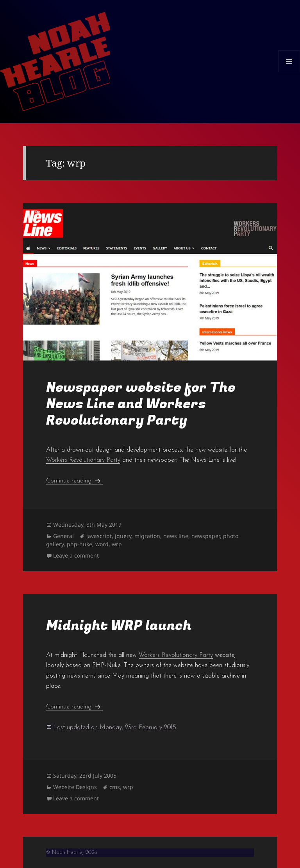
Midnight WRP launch (119, 626)
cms (115, 787)
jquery (123, 536)
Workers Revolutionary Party (83, 460)
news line (176, 536)
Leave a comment (76, 555)
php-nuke (79, 544)
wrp (117, 544)
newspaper (206, 536)
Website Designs (75, 787)
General (63, 536)
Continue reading (74, 481)
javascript (99, 536)
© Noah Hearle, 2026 (72, 853)
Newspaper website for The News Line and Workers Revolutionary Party (141, 404)
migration (147, 536)
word (102, 544)
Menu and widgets (289, 72)
